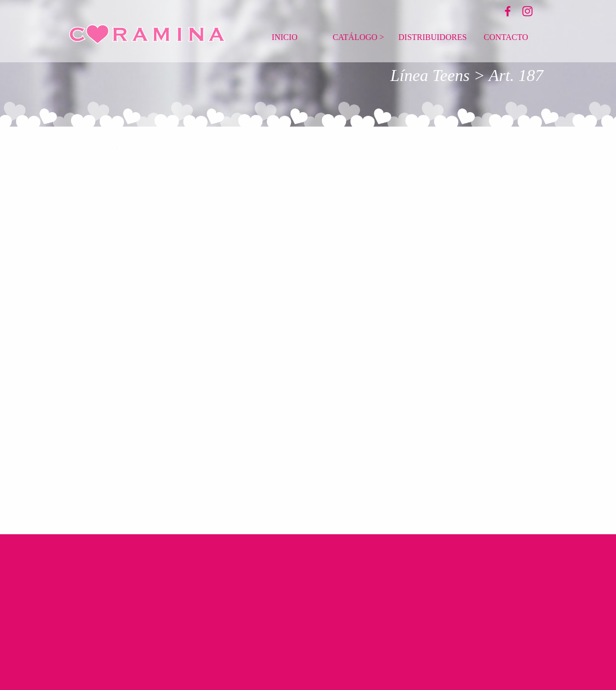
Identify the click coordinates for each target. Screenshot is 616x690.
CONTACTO (506, 37)
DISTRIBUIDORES (433, 37)
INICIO (285, 37)
